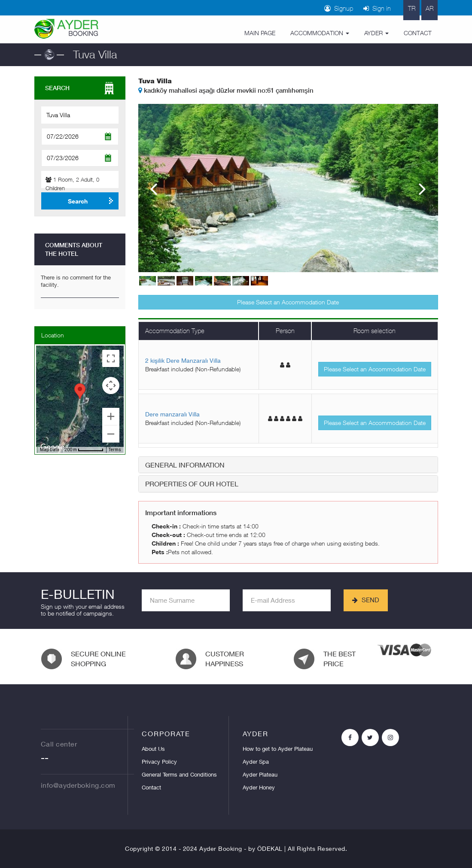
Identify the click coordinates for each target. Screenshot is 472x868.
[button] (80, 391)
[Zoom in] (111, 416)
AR (429, 8)
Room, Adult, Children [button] (72, 184)
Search (78, 201)
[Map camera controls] (111, 385)
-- (45, 759)
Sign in (377, 8)
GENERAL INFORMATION (185, 465)
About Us (153, 749)
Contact (151, 787)
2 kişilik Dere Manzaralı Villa (183, 360)
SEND (366, 600)
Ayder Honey (259, 787)
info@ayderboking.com (78, 785)
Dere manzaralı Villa (172, 414)
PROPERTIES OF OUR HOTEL (192, 484)
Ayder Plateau (260, 774)
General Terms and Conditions (179, 774)
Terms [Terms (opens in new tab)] (115, 450)
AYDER (376, 33)
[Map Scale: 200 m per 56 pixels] (84, 450)
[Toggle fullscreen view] (111, 358)
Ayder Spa (256, 762)
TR (412, 8)
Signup (339, 8)
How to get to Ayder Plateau (278, 749)
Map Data (50, 450)
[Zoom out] (111, 434)
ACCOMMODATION (320, 33)
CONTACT (418, 33)
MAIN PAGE (260, 33)
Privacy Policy (159, 762)
